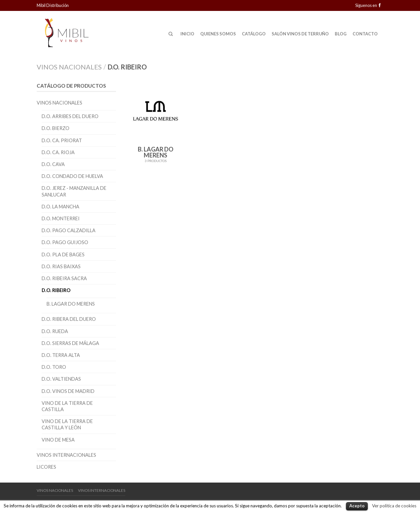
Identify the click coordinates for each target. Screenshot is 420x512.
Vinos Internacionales (66, 455)
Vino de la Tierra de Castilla (67, 406)
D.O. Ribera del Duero (69, 319)
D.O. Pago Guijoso (65, 242)
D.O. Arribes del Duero (70, 116)
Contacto (365, 34)
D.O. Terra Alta (61, 355)
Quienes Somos (218, 34)
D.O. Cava (53, 164)
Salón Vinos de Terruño (300, 34)
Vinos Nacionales (69, 67)
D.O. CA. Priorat (62, 140)
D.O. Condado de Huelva (72, 176)
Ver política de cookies (394, 506)
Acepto (357, 506)
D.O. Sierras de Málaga (70, 343)
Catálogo (254, 34)
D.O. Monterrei (61, 218)
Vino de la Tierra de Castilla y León (67, 424)
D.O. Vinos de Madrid (68, 391)
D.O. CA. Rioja (58, 152)
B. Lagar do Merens (71, 304)
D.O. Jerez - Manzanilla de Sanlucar (74, 191)
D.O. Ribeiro (56, 290)
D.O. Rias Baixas (61, 266)
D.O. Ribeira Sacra (64, 278)
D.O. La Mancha (60, 207)
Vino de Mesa (58, 440)
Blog (341, 34)
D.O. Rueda (55, 331)
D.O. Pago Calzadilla (69, 230)
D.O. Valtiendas (61, 379)
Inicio (187, 34)
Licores (46, 467)
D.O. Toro (54, 367)
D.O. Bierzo (56, 128)
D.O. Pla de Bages (63, 255)
